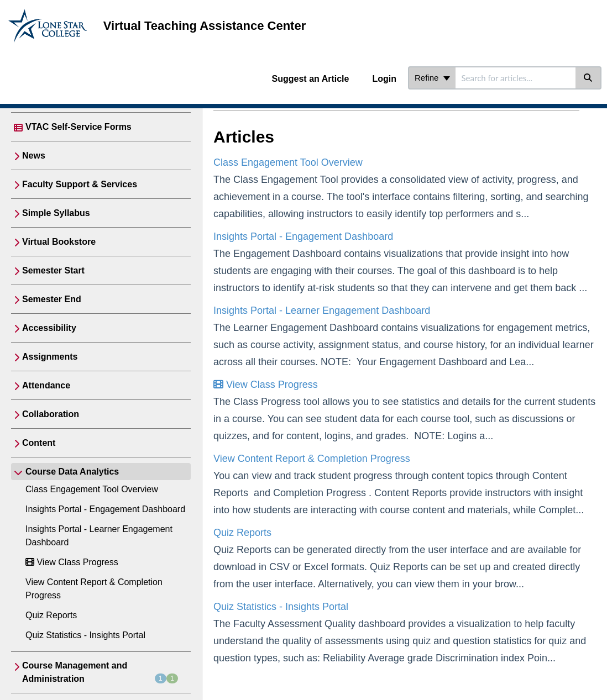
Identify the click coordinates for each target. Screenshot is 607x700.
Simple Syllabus (56, 213)
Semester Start (53, 270)
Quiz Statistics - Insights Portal (85, 635)
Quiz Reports (51, 615)
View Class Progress (72, 562)
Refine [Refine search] (432, 78)
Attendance (46, 385)
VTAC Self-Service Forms (79, 127)
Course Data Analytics (72, 472)
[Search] (588, 78)
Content (39, 443)
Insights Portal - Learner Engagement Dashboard (322, 310)
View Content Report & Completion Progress (312, 459)
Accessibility (49, 328)
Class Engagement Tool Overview (92, 489)
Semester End (52, 299)
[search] (516, 78)
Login (384, 79)
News (34, 156)
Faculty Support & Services (80, 184)
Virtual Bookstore (59, 242)
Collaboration (51, 414)
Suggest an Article (311, 79)
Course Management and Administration (100, 672)
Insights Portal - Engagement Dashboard (105, 509)
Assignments (50, 357)
